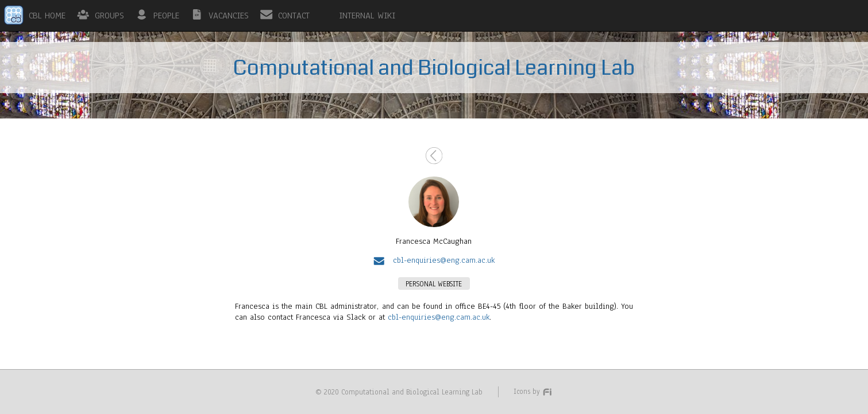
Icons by (533, 391)
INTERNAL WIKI (367, 16)
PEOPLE (166, 16)
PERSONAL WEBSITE (434, 284)
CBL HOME (47, 16)
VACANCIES (229, 16)
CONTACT (294, 16)
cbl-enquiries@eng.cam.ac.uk (439, 317)
